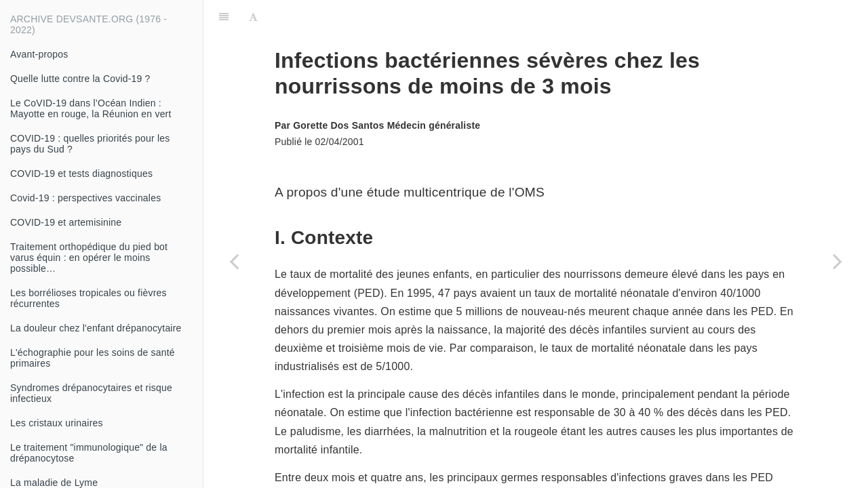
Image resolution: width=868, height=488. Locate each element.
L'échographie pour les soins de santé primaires (93, 358)
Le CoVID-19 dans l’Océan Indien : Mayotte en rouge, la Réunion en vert (91, 108)
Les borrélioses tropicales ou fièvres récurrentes (88, 298)
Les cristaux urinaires (57, 423)
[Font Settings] (253, 17)
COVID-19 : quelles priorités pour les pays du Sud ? (90, 144)
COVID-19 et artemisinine (66, 222)
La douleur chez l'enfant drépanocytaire (96, 328)
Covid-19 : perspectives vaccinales (85, 198)
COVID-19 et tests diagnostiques (81, 174)
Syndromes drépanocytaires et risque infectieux (91, 393)
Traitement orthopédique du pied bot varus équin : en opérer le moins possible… (89, 258)
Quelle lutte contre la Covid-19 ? (80, 79)
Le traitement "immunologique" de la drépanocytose (89, 453)
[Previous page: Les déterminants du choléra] (234, 261)
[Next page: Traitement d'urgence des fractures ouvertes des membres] (837, 261)
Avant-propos (39, 54)
